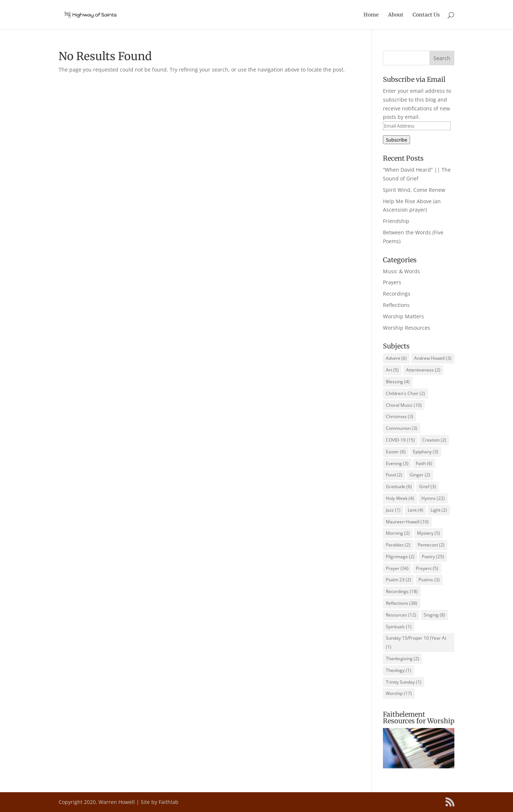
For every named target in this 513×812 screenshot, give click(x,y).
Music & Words (401, 271)
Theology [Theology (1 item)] (398, 670)
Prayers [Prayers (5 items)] (427, 568)
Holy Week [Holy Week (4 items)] (400, 498)
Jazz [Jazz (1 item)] (393, 510)
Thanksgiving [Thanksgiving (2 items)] (403, 659)
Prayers (392, 282)
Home (371, 15)
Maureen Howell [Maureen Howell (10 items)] (407, 522)
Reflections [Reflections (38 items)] (402, 603)
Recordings (397, 294)
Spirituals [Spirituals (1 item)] (399, 627)
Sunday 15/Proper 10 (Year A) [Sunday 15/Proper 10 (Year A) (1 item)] (416, 642)
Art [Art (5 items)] (392, 370)
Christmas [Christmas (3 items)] (400, 416)
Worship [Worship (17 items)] (399, 693)
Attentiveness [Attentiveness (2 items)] (423, 370)
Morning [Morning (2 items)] (398, 533)
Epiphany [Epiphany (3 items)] (426, 452)
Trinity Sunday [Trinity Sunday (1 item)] (404, 682)
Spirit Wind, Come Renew (414, 190)
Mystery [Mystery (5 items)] (429, 533)
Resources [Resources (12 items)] (401, 615)
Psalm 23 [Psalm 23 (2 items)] (398, 580)
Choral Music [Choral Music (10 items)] (404, 405)
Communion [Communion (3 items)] (402, 428)
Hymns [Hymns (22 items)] (433, 498)
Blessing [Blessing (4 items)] (398, 382)
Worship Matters (403, 316)
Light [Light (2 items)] (439, 510)
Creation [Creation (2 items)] (434, 440)
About (396, 15)
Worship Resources (407, 328)
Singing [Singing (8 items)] (434, 615)
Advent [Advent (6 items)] (396, 358)
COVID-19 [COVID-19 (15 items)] (400, 440)
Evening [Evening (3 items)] (397, 463)
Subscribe (396, 140)
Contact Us (426, 15)
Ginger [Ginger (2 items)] (420, 475)
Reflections (396, 305)
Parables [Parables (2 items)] (398, 545)
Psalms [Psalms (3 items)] (429, 580)
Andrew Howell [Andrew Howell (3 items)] (433, 358)
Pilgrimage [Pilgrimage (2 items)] (400, 557)
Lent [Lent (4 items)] (416, 510)
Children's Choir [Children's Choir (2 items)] (405, 393)
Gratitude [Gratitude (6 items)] (399, 487)
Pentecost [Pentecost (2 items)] (431, 545)
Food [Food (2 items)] (394, 475)
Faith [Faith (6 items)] (424, 463)
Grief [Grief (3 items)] (428, 487)
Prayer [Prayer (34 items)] (397, 568)
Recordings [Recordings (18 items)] (402, 591)
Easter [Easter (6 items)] (396, 452)
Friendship (396, 221)
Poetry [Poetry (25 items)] (433, 557)
